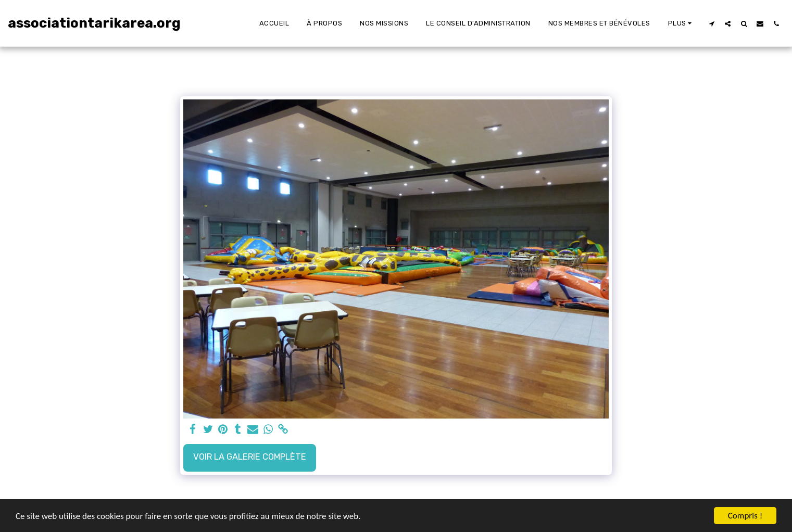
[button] (712, 23)
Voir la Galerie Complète (250, 457)
